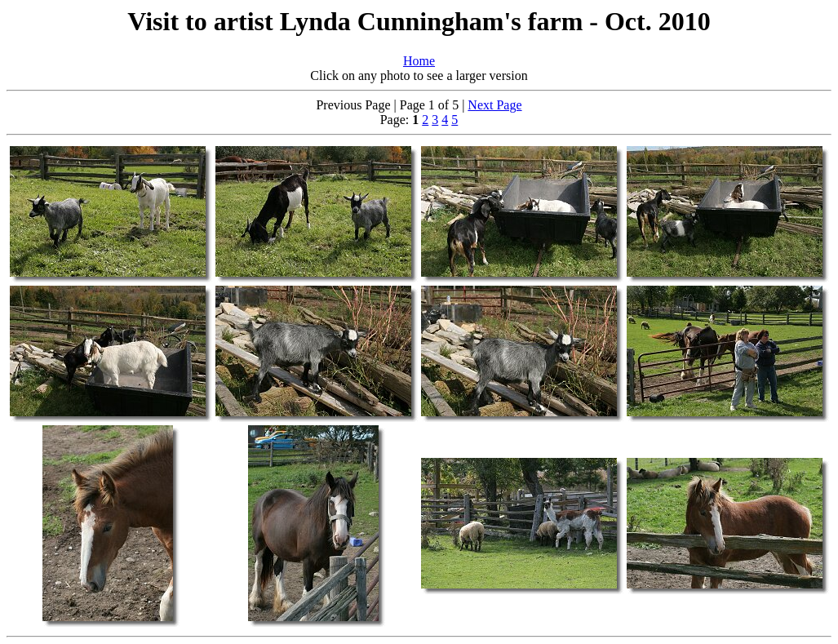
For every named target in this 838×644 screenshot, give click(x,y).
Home (419, 61)
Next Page (494, 105)
